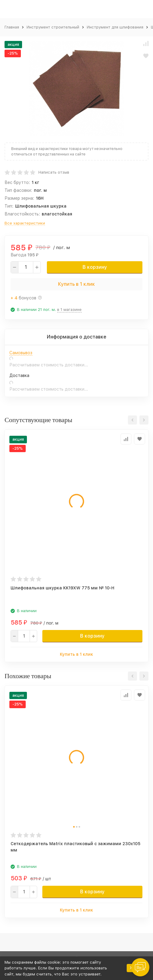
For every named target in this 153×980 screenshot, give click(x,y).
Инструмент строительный (53, 27)
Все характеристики (25, 223)
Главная (12, 27)
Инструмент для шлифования (115, 27)
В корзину (95, 267)
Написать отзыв (54, 172)
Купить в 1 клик (76, 284)
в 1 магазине (69, 310)
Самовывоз (21, 353)
